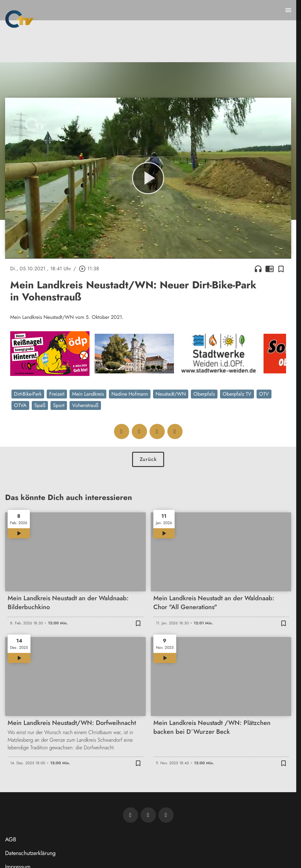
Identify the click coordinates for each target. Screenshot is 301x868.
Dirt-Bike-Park (28, 394)
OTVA (20, 405)
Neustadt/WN (171, 394)
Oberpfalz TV (237, 394)
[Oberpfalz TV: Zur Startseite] (20, 19)
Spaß (40, 405)
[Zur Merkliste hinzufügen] (281, 269)
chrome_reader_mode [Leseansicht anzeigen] (270, 269)
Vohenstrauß (85, 405)
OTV (264, 394)
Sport (59, 405)
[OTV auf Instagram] (166, 815)
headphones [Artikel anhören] (258, 269)
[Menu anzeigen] (288, 10)
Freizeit (57, 394)
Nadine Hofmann (130, 394)
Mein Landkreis (88, 394)
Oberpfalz (204, 394)
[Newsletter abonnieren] (130, 815)
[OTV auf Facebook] (148, 815)
